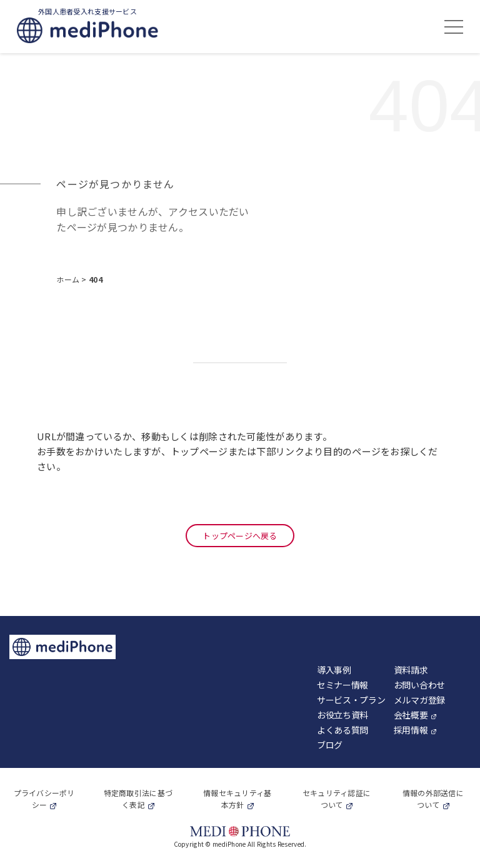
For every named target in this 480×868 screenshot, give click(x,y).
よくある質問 (342, 730)
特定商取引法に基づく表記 (138, 799)
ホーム (69, 279)
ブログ (330, 745)
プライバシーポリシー (44, 799)
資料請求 (411, 670)
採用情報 (411, 730)
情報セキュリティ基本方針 (237, 799)
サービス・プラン (351, 700)
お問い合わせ (419, 685)
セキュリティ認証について (337, 799)
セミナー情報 (342, 685)
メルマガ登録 (419, 700)
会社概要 (411, 715)
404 (96, 279)
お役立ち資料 (342, 715)
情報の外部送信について (433, 799)
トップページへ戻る (240, 536)
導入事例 (334, 670)
